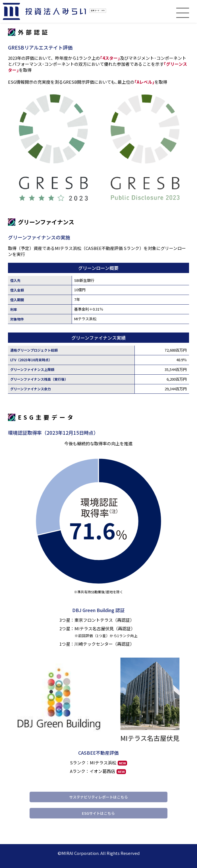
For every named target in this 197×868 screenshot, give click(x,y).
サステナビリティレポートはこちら (98, 797)
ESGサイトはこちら (98, 813)
